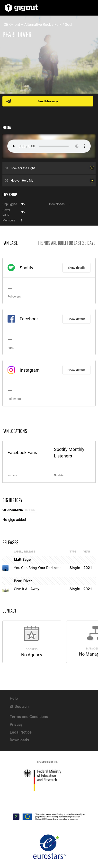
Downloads (19, 740)
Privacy (16, 724)
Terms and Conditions (29, 717)
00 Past (31, 510)
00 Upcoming (13, 510)
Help (14, 698)
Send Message (48, 101)
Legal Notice (21, 732)
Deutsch (22, 706)
